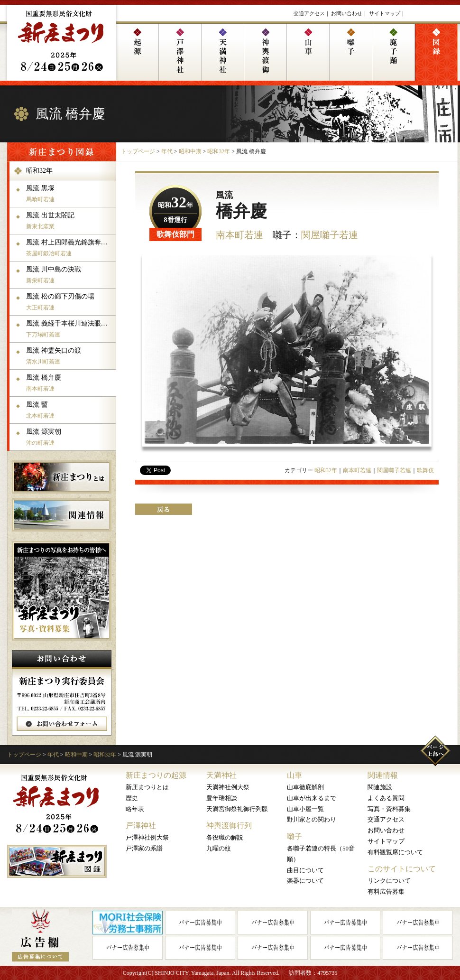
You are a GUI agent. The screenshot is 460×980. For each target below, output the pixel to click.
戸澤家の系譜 (144, 848)
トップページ (138, 151)
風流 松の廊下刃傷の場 (70, 302)
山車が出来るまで (312, 798)
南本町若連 (239, 235)
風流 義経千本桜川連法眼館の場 (70, 329)
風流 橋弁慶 (70, 383)
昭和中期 (190, 151)
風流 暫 (70, 410)
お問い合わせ (347, 13)
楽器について (305, 881)
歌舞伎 (425, 470)
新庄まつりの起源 (156, 775)
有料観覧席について (395, 852)
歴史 (132, 798)
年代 (167, 151)
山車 (294, 775)
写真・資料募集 (389, 809)
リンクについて (389, 881)
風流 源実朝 (70, 437)
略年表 (135, 809)
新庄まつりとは (147, 787)
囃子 (294, 836)
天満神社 (221, 775)
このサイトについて (402, 869)
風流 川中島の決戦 (70, 275)
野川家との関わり (312, 819)
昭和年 (175, 205)
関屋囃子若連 (330, 235)
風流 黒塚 (70, 194)
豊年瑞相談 (222, 798)
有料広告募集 (386, 891)
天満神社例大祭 (228, 787)
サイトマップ (385, 13)
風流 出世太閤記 (70, 221)
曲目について (305, 870)
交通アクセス (309, 13)
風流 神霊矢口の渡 (70, 356)
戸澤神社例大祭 (147, 837)
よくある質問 (386, 798)
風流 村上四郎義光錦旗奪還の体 (70, 248)
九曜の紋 (219, 848)
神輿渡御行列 (229, 826)
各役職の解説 (225, 837)
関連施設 (380, 787)
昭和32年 (219, 151)
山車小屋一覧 (305, 809)
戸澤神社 (141, 826)
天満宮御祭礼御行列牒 (237, 809)
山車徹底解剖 (305, 787)
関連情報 (383, 775)
